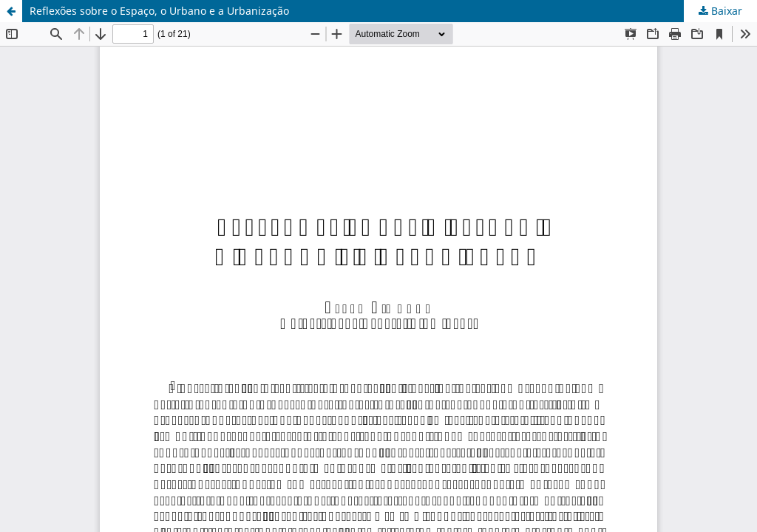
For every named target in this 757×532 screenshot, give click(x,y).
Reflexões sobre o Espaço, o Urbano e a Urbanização (159, 11)
